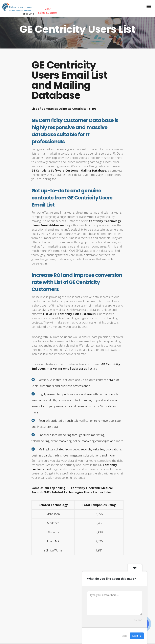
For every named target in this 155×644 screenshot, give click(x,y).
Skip (124, 636)
